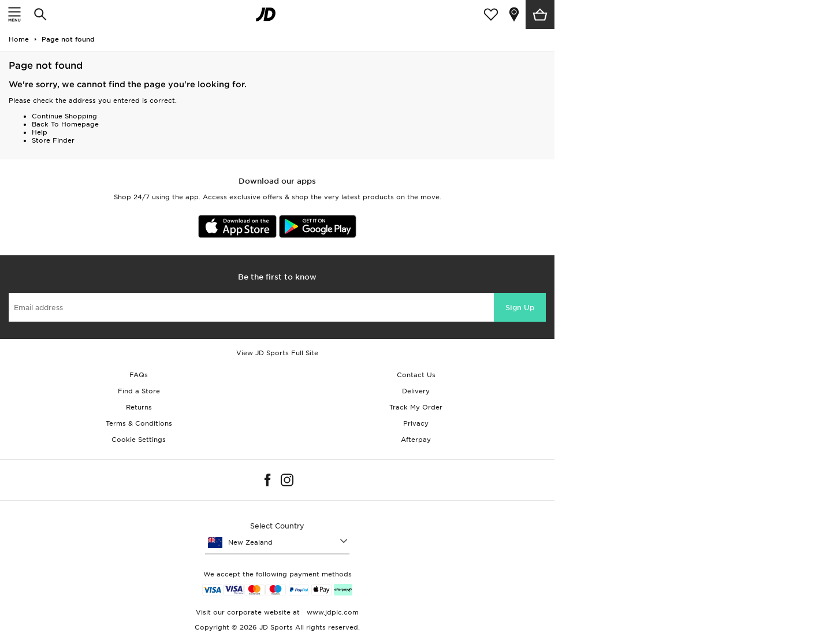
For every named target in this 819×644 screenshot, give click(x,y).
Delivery (416, 391)
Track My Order (416, 407)
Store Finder (53, 140)
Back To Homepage (65, 124)
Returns (139, 407)
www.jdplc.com (332, 612)
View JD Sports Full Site (277, 353)
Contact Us (416, 375)
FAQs (139, 375)
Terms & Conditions (139, 423)
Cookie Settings (139, 440)
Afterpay (416, 440)
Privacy (416, 423)
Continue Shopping (64, 116)
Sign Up (520, 308)
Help (40, 132)
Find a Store (139, 391)
